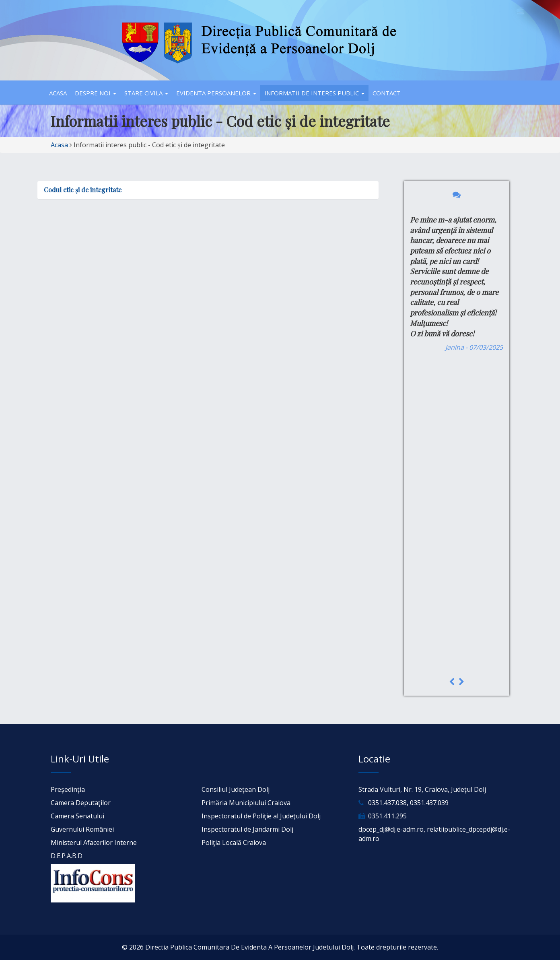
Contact (387, 93)
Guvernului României (82, 829)
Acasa (58, 93)
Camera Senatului (77, 816)
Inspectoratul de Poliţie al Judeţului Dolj (261, 816)
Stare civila (146, 93)
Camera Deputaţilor (81, 803)
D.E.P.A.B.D (67, 856)
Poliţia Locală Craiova (234, 843)
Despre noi (96, 93)
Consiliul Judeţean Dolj (236, 789)
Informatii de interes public (314, 93)
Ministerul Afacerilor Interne (94, 843)
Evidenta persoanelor (216, 93)
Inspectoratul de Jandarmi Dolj (247, 829)
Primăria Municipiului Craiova (246, 803)
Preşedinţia (68, 789)
